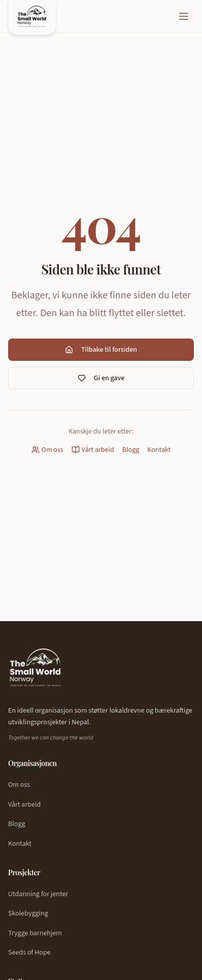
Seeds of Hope (29, 953)
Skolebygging (28, 913)
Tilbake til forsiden (101, 350)
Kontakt (159, 450)
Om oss (47, 450)
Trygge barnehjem (35, 933)
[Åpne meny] (184, 16)
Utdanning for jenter (38, 894)
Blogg (131, 450)
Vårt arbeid (93, 450)
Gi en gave (101, 378)
